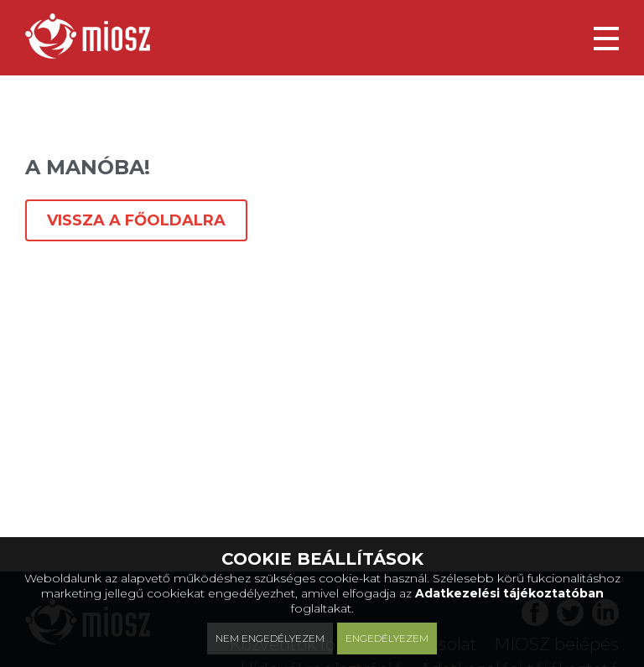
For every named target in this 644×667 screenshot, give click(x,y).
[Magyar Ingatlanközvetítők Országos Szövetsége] (88, 36)
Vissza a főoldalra (136, 220)
